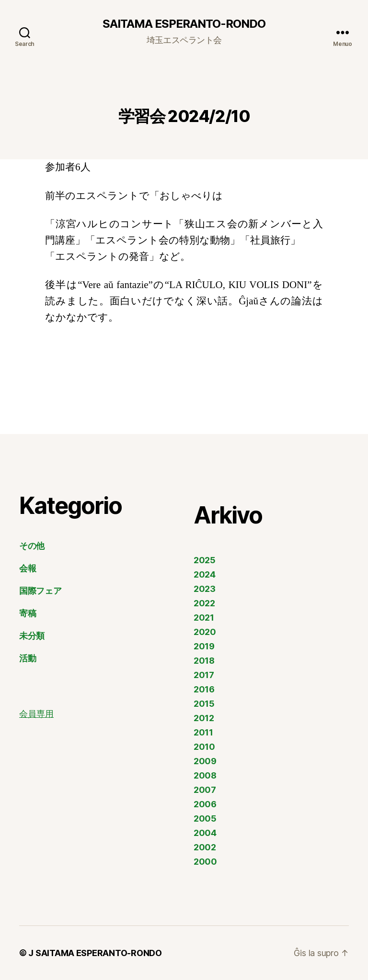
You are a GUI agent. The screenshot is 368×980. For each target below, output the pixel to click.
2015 (204, 704)
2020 (205, 632)
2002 (205, 847)
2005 (205, 819)
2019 (204, 646)
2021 (204, 618)
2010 (204, 747)
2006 (205, 804)
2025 (205, 560)
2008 (205, 775)
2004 (205, 833)
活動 (28, 658)
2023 (205, 589)
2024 (205, 574)
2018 (204, 661)
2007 (205, 790)
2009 (205, 761)
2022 (204, 603)
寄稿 (28, 613)
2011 (203, 732)
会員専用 (36, 714)
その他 (32, 546)
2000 (205, 862)
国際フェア (40, 591)
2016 (204, 689)
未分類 (32, 636)
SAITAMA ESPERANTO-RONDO (184, 24)
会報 (28, 568)
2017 (204, 675)
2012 (204, 718)
